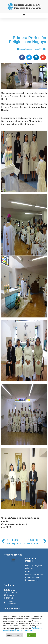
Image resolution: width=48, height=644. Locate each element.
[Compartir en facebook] (22, 57)
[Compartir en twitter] (29, 57)
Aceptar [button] (31, 635)
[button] (24, 15)
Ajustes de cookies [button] (15, 635)
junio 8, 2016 (40, 49)
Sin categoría (26, 49)
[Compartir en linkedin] (36, 57)
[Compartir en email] (43, 57)
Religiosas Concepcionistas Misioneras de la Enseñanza (28, 7)
